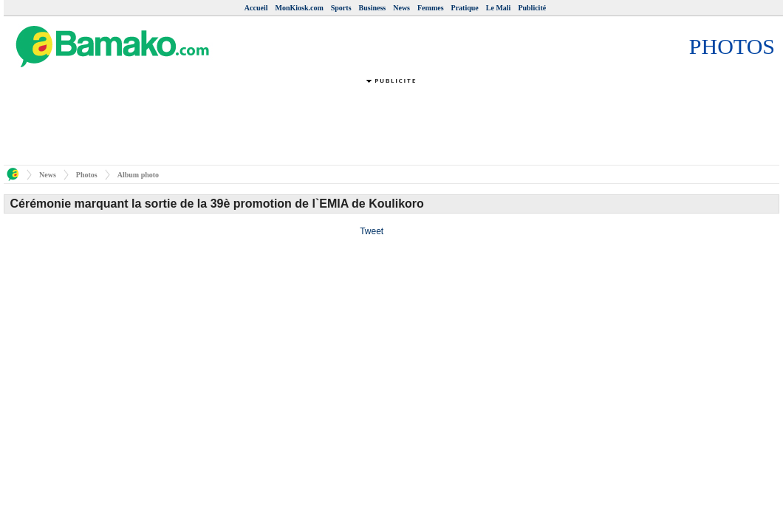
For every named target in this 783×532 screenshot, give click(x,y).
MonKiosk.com (299, 8)
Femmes (431, 8)
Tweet (372, 231)
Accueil (256, 8)
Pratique (465, 8)
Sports (341, 8)
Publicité (532, 8)
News (401, 8)
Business (373, 8)
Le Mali (499, 8)
